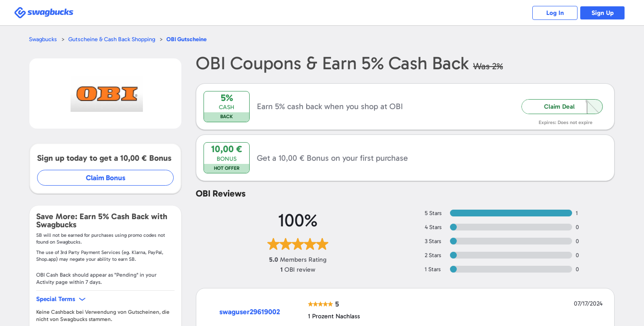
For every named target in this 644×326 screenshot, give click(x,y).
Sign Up (603, 13)
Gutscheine (187, 39)
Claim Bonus (106, 178)
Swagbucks (43, 39)
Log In (555, 13)
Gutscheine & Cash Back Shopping (112, 39)
